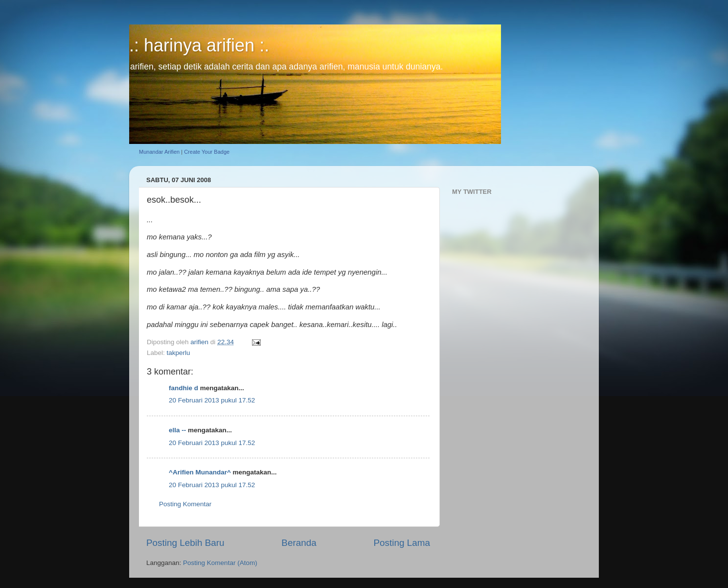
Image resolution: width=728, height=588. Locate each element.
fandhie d (183, 388)
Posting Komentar (185, 504)
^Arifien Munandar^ (200, 472)
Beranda (299, 543)
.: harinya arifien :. (199, 45)
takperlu (179, 353)
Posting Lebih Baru (185, 543)
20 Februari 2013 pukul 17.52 (212, 400)
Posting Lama (402, 543)
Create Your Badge (207, 152)
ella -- (177, 430)
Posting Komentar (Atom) (220, 563)
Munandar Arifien (159, 152)
